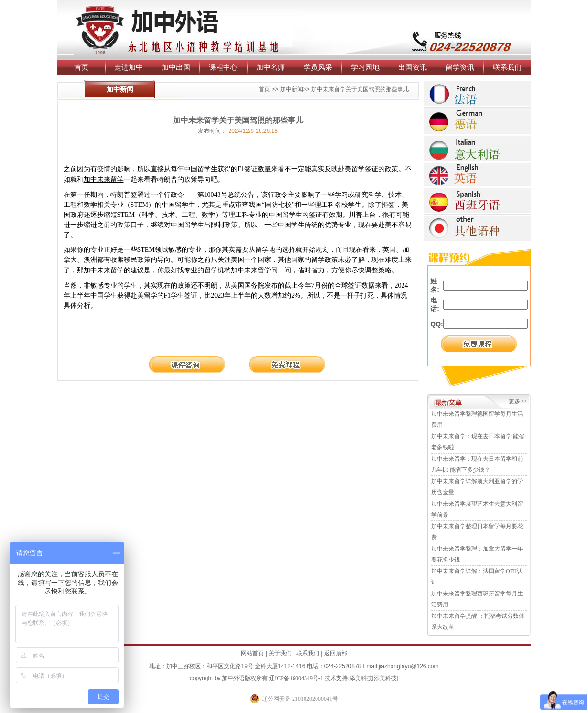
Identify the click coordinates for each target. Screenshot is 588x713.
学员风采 (318, 67)
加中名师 (271, 67)
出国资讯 (413, 67)
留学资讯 (460, 67)
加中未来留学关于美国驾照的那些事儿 (360, 89)
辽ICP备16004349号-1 (296, 678)
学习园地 (365, 67)
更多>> (518, 401)
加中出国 (176, 67)
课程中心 (223, 67)
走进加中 (129, 67)
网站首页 (252, 653)
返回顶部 (336, 653)
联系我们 (507, 67)
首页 (81, 67)
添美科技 (361, 678)
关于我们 (280, 653)
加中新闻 (292, 89)
